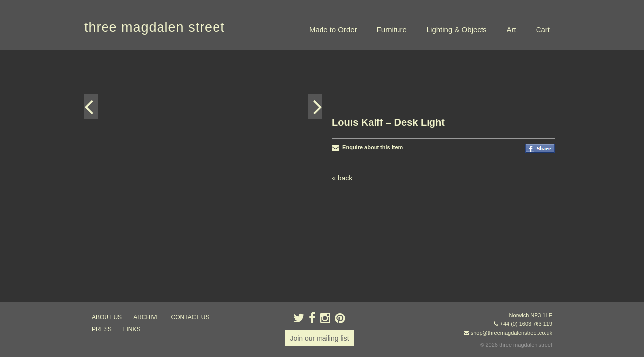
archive (146, 317)
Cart (543, 30)
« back (342, 128)
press (102, 329)
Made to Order (333, 30)
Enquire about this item (367, 98)
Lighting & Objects (457, 30)
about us (107, 317)
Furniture (392, 30)
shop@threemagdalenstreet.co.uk (511, 333)
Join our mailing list (319, 338)
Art (511, 30)
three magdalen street (155, 27)
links (132, 329)
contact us (190, 317)
